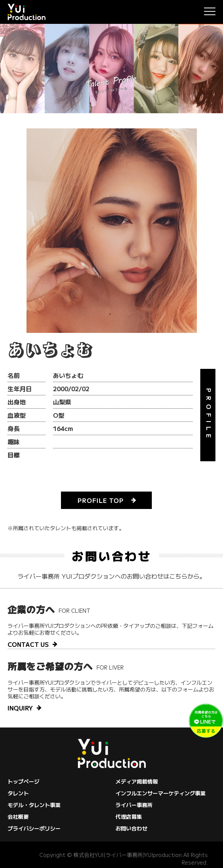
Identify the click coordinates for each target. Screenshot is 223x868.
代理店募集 (129, 816)
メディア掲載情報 (137, 781)
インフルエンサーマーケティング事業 (161, 793)
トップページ (23, 781)
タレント (18, 793)
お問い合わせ (131, 828)
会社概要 (18, 816)
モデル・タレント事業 (34, 805)
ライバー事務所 (134, 805)
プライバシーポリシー (34, 828)
